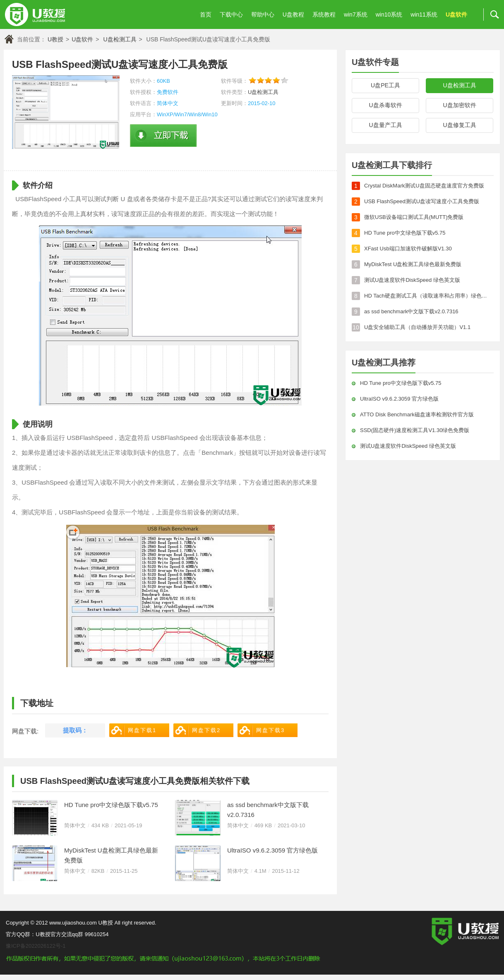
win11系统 (424, 14)
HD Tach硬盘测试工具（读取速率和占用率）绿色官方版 (427, 296)
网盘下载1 (142, 730)
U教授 (55, 39)
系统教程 (324, 14)
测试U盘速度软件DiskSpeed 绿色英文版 (412, 280)
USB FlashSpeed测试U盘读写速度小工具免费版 (422, 201)
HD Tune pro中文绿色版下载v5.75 (111, 805)
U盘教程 (293, 14)
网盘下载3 (270, 730)
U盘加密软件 (459, 105)
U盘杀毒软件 (385, 105)
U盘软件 (456, 14)
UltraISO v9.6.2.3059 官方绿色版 (272, 850)
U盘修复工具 (459, 125)
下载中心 (231, 14)
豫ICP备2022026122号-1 (36, 946)
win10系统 (389, 14)
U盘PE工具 (385, 85)
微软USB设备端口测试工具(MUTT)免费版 (414, 217)
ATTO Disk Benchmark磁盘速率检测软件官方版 (417, 414)
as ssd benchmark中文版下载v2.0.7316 (268, 810)
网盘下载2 (206, 730)
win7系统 (356, 14)
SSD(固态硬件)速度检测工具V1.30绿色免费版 (415, 430)
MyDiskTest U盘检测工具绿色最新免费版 (111, 855)
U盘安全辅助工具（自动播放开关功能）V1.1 (417, 327)
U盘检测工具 (120, 39)
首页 (206, 14)
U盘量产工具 (385, 125)
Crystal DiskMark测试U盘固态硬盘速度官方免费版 (424, 186)
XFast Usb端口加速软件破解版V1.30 (408, 249)
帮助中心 (263, 14)
